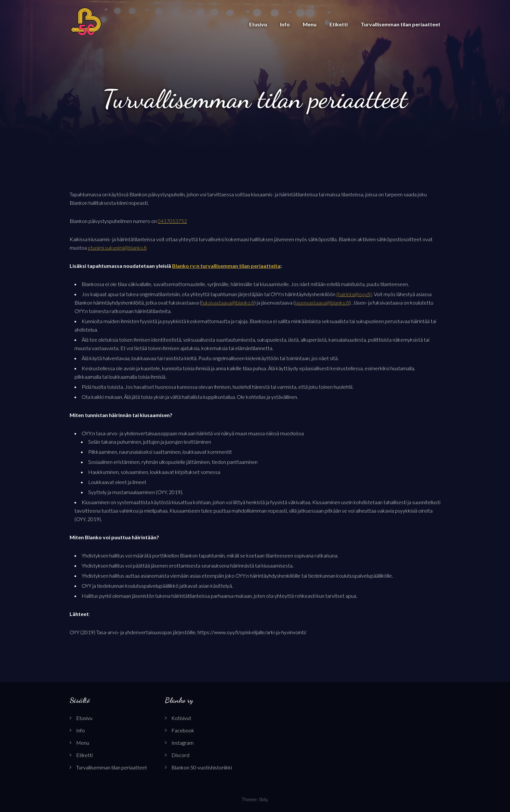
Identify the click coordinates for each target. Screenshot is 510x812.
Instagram (182, 743)
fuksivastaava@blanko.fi (228, 302)
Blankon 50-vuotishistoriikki (202, 767)
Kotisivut (181, 718)
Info (285, 24)
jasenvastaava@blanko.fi (322, 302)
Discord (180, 755)
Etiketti (339, 24)
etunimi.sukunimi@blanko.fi (117, 248)
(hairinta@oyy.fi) (354, 294)
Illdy (263, 799)
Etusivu (258, 24)
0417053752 (172, 221)
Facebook (183, 730)
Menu (310, 24)
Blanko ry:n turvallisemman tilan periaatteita (226, 266)
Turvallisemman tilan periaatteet (401, 24)
